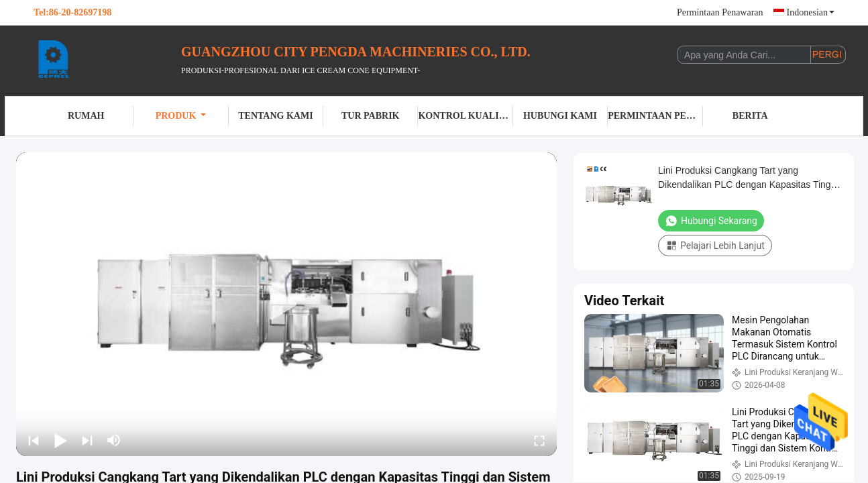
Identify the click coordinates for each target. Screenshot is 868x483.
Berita (750, 116)
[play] (286, 305)
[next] (87, 440)
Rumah (86, 116)
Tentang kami (275, 116)
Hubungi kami (560, 116)
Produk (181, 116)
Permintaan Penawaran (720, 12)
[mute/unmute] (114, 440)
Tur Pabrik (370, 116)
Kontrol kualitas (465, 116)
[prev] (34, 440)
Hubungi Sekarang (711, 221)
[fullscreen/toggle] (539, 440)
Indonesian (811, 12)
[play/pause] (60, 440)
